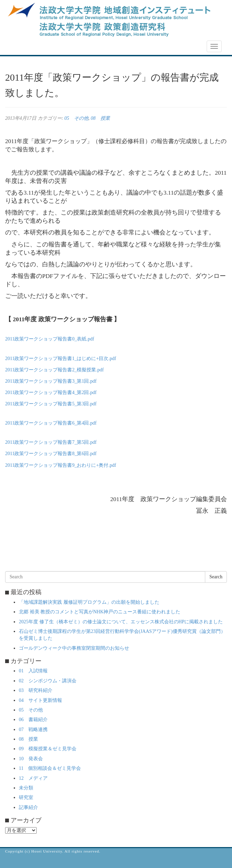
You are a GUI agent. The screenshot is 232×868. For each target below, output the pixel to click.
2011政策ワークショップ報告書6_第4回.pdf (51, 423)
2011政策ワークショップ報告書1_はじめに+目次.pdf (61, 358)
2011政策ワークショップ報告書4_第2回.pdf (51, 392)
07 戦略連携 (33, 730)
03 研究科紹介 (36, 690)
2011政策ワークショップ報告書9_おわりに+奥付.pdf (61, 465)
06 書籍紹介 (33, 720)
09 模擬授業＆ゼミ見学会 (48, 749)
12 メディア (33, 778)
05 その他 (76, 118)
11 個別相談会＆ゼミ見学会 (50, 768)
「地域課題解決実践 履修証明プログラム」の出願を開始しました (89, 602)
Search (216, 577)
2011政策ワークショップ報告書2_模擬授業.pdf (54, 370)
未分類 (26, 788)
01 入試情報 (33, 671)
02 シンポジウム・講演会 (48, 681)
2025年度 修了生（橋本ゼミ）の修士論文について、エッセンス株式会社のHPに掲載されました (121, 622)
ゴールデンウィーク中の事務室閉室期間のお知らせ (74, 648)
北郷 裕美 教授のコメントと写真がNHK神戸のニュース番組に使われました (100, 612)
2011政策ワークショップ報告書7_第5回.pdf (51, 442)
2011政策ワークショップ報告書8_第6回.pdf (51, 454)
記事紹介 (28, 807)
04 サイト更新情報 (40, 700)
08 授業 (100, 118)
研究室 (26, 797)
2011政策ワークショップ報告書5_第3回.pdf (51, 404)
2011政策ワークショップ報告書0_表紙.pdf (50, 339)
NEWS (16, 47)
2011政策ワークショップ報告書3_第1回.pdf (51, 381)
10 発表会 (31, 759)
